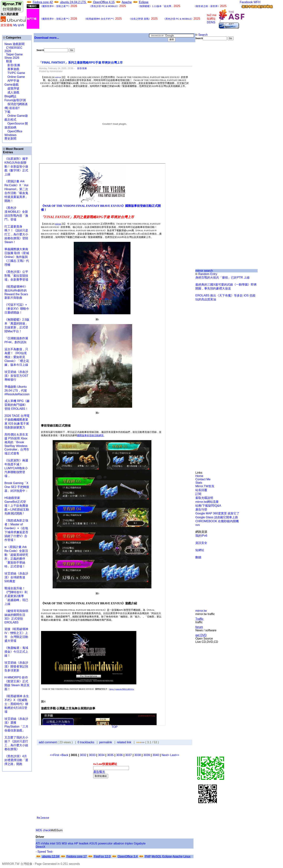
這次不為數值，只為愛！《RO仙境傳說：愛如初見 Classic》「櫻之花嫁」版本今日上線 (18, 357)
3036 (120, 755)
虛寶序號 (12, 88)
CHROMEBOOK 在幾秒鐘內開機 (217, 521)
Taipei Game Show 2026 (14, 56)
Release (43, 818)
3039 (147, 755)
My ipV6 (19, 25)
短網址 (200, 550)
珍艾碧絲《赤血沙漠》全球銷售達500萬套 (16, 577)
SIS (59, 843)
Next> (166, 755)
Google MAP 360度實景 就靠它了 (217, 513)
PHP (148, 856)
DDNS (211, 22)
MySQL (157, 856)
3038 (138, 755)
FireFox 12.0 (102, 856)
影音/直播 (12, 65)
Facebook (246, 2)
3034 (101, 755)
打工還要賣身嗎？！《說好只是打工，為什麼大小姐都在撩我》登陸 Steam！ (16, 234)
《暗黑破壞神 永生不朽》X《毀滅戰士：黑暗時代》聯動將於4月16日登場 (17, 704)
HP (76, 843)
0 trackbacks (86, 742)
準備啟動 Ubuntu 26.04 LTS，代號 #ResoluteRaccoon (17, 390)
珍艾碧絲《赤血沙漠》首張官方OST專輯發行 (16, 376)
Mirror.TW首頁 (205, 486)
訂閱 (198, 494)
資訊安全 (201, 543)
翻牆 (198, 557)
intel (53, 843)
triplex (129, 843)
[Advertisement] (207, 102)
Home (199, 476)
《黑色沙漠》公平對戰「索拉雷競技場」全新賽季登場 (16, 276)
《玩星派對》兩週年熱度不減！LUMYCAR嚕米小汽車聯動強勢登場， (16, 468)
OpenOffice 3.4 (128, 856)
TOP (115, 727)
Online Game (15, 77)
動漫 (9, 61)
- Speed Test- (44, 852)
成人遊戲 (12, 92)
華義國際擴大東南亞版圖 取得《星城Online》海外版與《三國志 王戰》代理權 (17, 257)
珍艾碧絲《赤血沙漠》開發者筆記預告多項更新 (16, 666)
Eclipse (144, 2)
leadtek (84, 843)
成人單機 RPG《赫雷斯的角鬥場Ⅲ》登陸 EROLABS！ (17, 405)
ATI (38, 843)
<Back (65, 755)
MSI (64, 843)
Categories (12, 38)
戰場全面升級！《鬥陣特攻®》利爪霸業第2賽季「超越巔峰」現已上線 (16, 596)
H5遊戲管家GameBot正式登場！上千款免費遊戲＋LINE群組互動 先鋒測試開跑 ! (17, 506)
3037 (129, 755)
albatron (119, 843)
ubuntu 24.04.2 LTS (73, 2)
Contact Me (203, 479)
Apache (127, 2)
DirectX (40, 847)
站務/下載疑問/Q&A (208, 506)
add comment (48, 742)
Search (201, 35)
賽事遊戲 (12, 69)
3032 (83, 755)
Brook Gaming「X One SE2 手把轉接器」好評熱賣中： (17, 487)
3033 (92, 755)
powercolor (105, 843)
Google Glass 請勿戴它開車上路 (217, 517)
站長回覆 (201, 490)
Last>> (175, 755)
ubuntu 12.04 (51, 856)
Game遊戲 (11, 85)
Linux (187, 856)
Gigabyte (140, 843)
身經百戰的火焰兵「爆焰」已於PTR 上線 (222, 278)
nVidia (45, 843)
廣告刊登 (201, 510)
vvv (198, 525)
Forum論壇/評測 (15, 100)
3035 (110, 755)
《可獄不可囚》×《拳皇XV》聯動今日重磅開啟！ (17, 309)
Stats (199, 483)
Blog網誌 (10, 96)
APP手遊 (12, 81)
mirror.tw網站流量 (207, 502)
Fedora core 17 (77, 856)
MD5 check (43, 830)
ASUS (93, 843)
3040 (156, 755)
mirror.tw (201, 611)
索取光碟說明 (204, 498)
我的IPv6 (201, 536)
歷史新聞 (10, 139)
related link (124, 742)
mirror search (204, 271)
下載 (7, 112)
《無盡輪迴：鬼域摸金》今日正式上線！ (16, 652)
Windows (10, 135)
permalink (106, 742)
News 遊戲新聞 (14, 44)
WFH (257, 2)
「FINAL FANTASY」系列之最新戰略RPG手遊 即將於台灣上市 (81, 63)
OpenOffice (13, 131)
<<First (55, 755)
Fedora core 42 (43, 2)
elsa (71, 843)
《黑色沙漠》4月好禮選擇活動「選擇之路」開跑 (16, 760)
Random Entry (206, 274)
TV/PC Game (15, 73)
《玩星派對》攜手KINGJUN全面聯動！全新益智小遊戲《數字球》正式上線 (16, 167)
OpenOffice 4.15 (104, 2)
